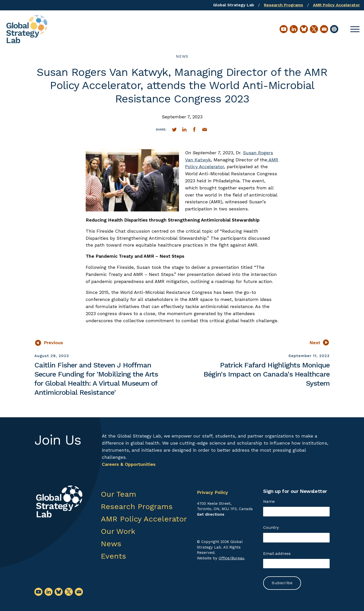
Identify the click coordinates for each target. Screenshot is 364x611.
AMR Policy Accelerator (336, 5)
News (182, 56)
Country (271, 527)
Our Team (119, 494)
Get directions (211, 514)
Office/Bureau (231, 558)
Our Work (118, 531)
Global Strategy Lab (234, 5)
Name (269, 501)
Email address (277, 553)
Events (113, 556)
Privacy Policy (212, 492)
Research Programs (283, 5)
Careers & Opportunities (129, 464)
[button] (355, 29)
